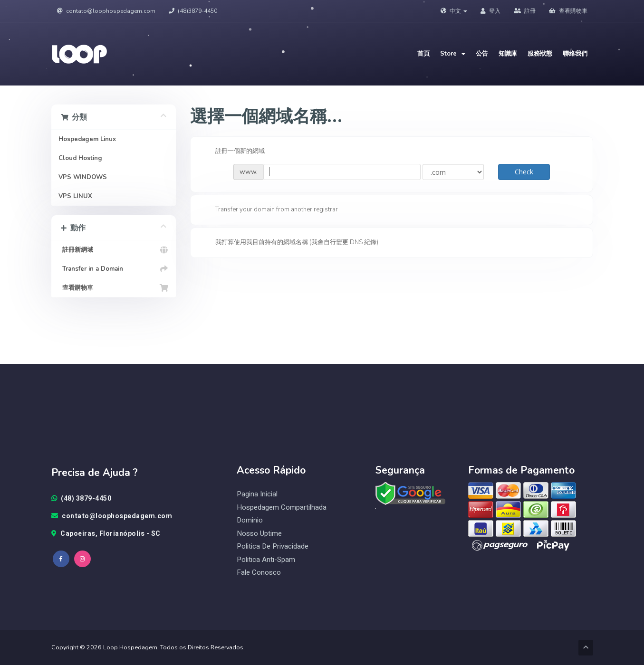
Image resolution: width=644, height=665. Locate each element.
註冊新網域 (114, 250)
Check (524, 172)
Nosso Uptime (259, 534)
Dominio (250, 520)
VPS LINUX (75, 196)
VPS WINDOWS (83, 177)
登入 (490, 11)
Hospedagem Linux (87, 139)
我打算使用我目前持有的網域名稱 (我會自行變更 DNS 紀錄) (289, 243)
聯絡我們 (575, 54)
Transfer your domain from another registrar (269, 210)
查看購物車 (568, 11)
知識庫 (508, 54)
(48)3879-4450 (193, 11)
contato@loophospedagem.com (106, 11)
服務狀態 (540, 54)
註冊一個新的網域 (232, 152)
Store (453, 54)
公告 (482, 54)
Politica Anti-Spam (266, 560)
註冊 (525, 11)
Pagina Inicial (257, 494)
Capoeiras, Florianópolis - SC (106, 534)
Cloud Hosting (80, 158)
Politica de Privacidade (273, 546)
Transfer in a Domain (114, 269)
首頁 (423, 54)
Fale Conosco (259, 573)
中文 (454, 11)
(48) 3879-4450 (82, 499)
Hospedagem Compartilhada (282, 508)
